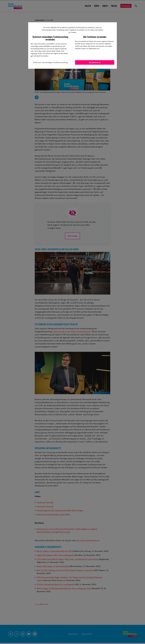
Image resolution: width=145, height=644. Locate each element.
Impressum (77, 71)
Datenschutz (68, 71)
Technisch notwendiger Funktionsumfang (50, 62)
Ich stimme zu (95, 62)
